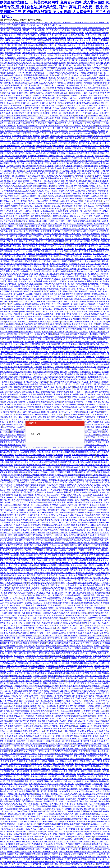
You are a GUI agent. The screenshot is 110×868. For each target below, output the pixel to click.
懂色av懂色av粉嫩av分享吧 (65, 804)
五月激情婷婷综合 (69, 279)
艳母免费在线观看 (94, 832)
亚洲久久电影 (21, 60)
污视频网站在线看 (93, 171)
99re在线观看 (19, 769)
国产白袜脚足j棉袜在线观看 (84, 809)
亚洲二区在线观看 (60, 357)
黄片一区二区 (61, 510)
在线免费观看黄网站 (75, 83)
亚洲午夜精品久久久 (13, 392)
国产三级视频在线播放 (94, 123)
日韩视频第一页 (23, 510)
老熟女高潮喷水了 (101, 608)
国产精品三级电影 (23, 470)
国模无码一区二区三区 (55, 658)
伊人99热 (38, 520)
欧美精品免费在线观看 (24, 264)
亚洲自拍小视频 (34, 595)
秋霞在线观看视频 (29, 166)
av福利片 (103, 663)
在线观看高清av (49, 48)
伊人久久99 (54, 482)
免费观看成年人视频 (32, 151)
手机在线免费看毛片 (59, 299)
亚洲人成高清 (8, 854)
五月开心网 (101, 457)
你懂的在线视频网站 (75, 38)
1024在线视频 (60, 397)
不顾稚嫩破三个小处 (47, 75)
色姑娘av (33, 641)
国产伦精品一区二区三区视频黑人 (20, 266)
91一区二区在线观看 (20, 83)
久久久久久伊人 (79, 626)
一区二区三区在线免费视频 (47, 121)
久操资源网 (97, 759)
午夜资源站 (96, 372)
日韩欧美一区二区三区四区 (85, 236)
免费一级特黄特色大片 (26, 688)
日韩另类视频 (10, 560)
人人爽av (82, 161)
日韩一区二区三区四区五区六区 (90, 430)
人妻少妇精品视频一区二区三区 (24, 533)
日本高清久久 (32, 329)
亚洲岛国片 (61, 641)
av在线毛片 (14, 588)
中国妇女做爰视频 (70, 226)
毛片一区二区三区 (17, 681)
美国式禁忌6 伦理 (77, 367)
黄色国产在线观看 (44, 450)
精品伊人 (68, 148)
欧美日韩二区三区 (102, 349)
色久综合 (97, 216)
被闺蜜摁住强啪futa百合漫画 (42, 70)
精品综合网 (105, 749)
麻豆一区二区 (21, 661)
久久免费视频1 (103, 796)
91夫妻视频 (93, 580)
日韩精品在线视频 (95, 706)
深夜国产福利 (60, 749)
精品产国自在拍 (6, 600)
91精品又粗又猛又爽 (28, 467)
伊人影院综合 (60, 548)
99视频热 (62, 163)
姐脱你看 (22, 402)
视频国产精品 (77, 158)
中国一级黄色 (72, 327)
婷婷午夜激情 (46, 347)
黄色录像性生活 (76, 314)
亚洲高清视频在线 (28, 146)
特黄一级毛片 (12, 623)
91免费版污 (11, 389)
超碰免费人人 (6, 201)
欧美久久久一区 (25, 234)
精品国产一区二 (15, 357)
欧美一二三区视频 (97, 460)
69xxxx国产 (88, 133)
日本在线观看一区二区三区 (38, 708)
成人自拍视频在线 (67, 229)
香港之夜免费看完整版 (62, 349)
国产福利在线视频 (25, 209)
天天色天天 (94, 219)
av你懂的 (45, 106)
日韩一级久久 (81, 116)
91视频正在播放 (32, 826)
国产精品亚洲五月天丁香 (18, 95)
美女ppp (80, 128)
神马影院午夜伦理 (53, 203)
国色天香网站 (97, 600)
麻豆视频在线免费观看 (72, 525)
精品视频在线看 (71, 739)
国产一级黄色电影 (49, 344)
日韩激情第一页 (26, 781)
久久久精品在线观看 (83, 784)
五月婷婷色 (25, 131)
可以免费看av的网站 (32, 543)
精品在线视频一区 (53, 806)
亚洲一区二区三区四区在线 (91, 50)
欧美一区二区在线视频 (77, 593)
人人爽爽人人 (93, 274)
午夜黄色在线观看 (38, 420)
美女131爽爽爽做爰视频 (10, 693)
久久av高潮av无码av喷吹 (29, 696)
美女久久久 (104, 143)
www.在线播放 (45, 327)
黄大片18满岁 (6, 68)
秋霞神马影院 (71, 799)
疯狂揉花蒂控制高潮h (19, 834)
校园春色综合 (48, 65)
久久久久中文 (25, 693)
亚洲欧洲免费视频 (34, 229)
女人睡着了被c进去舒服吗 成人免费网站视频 (66, 480)
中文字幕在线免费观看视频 (61, 713)
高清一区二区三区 (67, 784)
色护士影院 (19, 854)
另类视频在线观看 (36, 100)
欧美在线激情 (97, 502)
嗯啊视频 (51, 510)
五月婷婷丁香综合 (98, 153)
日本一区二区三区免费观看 (29, 211)
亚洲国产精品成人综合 (22, 651)
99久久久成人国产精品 (84, 309)
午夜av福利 (93, 58)
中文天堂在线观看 (96, 332)
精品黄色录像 (19, 749)
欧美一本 (93, 324)
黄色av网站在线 (70, 535)
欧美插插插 (75, 93)
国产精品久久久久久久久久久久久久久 (82, 633)
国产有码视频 (34, 352)
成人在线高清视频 (75, 600)
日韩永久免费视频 (16, 382)
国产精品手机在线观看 (93, 575)
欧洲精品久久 (89, 847)
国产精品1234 (77, 555)
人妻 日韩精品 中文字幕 (26, 560)
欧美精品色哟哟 (76, 842)
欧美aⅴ (28, 457)
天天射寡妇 (94, 347)
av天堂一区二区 (102, 842)
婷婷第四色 (42, 834)
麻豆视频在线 (72, 545)
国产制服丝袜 (21, 188)
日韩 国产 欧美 (66, 626)
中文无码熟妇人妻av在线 (10, 146)
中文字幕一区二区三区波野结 (25, 35)
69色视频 (93, 279)
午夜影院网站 (8, 276)
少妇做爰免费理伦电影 (45, 538)
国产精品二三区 (90, 510)
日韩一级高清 (70, 128)
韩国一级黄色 (24, 45)
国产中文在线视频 (103, 206)
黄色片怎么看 (97, 246)
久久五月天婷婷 (6, 769)
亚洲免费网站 (26, 311)
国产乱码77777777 (63, 801)
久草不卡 (84, 95)
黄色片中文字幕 (28, 256)
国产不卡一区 (71, 774)
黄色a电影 (35, 68)
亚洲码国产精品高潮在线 (68, 141)
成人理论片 (63, 412)
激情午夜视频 (93, 116)
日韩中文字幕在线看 (46, 754)
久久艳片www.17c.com (31, 399)
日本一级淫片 (23, 198)
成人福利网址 (73, 100)
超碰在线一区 (38, 234)
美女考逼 (26, 600)
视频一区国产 (45, 633)
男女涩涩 (65, 495)
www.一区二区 (60, 538)
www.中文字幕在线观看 (63, 729)
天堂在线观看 (80, 259)
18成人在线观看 (39, 269)
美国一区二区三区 (23, 103)
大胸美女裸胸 (58, 450)
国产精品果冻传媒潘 (9, 209)
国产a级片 (60, 138)
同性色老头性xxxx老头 (44, 374)
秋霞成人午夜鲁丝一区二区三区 (64, 219)
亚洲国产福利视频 (90, 131)
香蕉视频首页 (46, 231)
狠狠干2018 (23, 623)
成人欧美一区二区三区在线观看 (83, 304)
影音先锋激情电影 (41, 746)
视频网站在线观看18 (37, 658)
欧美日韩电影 (75, 806)
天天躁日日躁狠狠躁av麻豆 (15, 214)
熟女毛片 (47, 193)
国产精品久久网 (69, 224)
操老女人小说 (49, 651)
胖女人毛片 (81, 106)
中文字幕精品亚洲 (59, 193)
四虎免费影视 (81, 352)
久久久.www (69, 249)
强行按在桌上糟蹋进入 (40, 30)
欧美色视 (50, 269)
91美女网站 (15, 751)
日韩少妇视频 (87, 646)
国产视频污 (59, 796)
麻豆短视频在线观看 (13, 38)
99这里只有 (103, 138)
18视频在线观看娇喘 (69, 203)
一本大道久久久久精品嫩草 (33, 842)
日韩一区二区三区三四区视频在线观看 (33, 322)
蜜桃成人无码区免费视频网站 (40, 349)
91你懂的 (36, 334)
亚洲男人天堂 (102, 618)
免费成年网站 (104, 329)
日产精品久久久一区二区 (31, 118)
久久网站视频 (23, 641)
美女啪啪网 (9, 540)
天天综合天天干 (78, 701)
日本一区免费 (72, 641)
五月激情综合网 (103, 472)
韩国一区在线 (85, 176)
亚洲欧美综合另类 (73, 741)
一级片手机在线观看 (8, 191)
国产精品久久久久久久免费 (57, 176)
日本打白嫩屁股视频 (84, 656)
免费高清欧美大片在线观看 (75, 610)
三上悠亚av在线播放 (34, 294)
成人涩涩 (44, 382)
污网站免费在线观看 (48, 384)
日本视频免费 (40, 500)
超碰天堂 (37, 332)
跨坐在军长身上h (43, 794)
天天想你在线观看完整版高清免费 (44, 578)
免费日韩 (50, 548)
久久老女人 (54, 626)
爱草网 (52, 138)
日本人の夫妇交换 (78, 661)
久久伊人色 (91, 249)
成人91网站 (54, 116)
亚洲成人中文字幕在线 (88, 801)
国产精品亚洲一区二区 (65, 560)
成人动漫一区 (38, 63)
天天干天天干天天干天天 (78, 324)
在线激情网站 (53, 528)
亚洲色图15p (37, 397)
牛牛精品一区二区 (19, 492)
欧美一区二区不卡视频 (59, 35)
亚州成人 (70, 259)
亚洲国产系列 (6, 136)
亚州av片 (45, 224)
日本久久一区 (66, 53)
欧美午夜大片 (33, 314)
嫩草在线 (64, 372)
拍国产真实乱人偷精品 (87, 186)
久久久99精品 (77, 133)
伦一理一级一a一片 (93, 517)
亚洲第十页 (69, 369)
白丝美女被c (75, 613)
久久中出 (68, 455)
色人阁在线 (37, 65)
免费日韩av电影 (16, 75)
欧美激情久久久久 (33, 224)
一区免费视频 (31, 309)
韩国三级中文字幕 (95, 88)
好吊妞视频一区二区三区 (15, 153)
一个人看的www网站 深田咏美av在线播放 (85, 779)
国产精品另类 (52, 291)
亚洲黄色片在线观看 (73, 477)
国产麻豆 (72, 311)
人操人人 (24, 163)
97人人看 (85, 347)
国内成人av (81, 289)
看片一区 (102, 588)
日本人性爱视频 (41, 90)
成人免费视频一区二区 (76, 143)
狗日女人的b (5, 173)
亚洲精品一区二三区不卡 (97, 563)
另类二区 (71, 254)
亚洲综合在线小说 (50, 294)
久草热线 (94, 60)
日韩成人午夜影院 (96, 311)
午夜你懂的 (24, 344)
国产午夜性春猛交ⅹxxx (32, 183)
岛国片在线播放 (57, 739)
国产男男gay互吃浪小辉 (50, 136)
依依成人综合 (32, 276)
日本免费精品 (104, 862)
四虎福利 (102, 626)
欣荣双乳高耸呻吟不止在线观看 (23, 121)
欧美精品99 (96, 512)
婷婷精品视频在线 (17, 309)
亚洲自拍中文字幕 (47, 209)
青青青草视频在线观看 (81, 512)
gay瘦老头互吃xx (49, 339)
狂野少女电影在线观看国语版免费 (52, 553)
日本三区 (70, 583)
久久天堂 (87, 600)
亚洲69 (94, 507)
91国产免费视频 (11, 636)
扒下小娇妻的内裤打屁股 (98, 334)
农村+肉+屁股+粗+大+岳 (100, 141)
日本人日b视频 (76, 201)
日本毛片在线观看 (17, 379)
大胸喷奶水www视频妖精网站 (76, 457)
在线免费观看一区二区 (87, 568)
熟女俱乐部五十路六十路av (23, 723)
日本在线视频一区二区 (45, 560)
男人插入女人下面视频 (39, 480)
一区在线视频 (79, 90)
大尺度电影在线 (9, 55)
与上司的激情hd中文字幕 (44, 723)
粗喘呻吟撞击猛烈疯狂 (78, 28)
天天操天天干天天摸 (16, 359)
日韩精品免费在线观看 (33, 389)
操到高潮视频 (6, 183)
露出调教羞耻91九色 (23, 397)
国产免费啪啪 (61, 100)
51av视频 (19, 590)
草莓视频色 (44, 691)
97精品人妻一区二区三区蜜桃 (69, 234)
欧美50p (61, 151)
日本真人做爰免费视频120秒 (16, 583)
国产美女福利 (89, 118)
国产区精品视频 (6, 686)
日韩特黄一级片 (51, 163)
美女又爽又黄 (34, 585)
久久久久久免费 (64, 246)
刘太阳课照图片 (102, 103)
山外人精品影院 (27, 324)
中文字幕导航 (6, 311)
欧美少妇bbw (19, 88)
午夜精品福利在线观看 (46, 653)
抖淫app (79, 769)
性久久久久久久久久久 (19, 430)
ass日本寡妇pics (80, 852)
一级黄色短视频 (53, 867)
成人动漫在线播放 (32, 769)
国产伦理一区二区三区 (62, 590)
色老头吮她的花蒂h (40, 457)
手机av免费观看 (13, 490)
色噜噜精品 (20, 457)
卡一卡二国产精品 (36, 460)
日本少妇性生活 (101, 573)
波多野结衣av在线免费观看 (52, 249)
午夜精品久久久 (22, 337)
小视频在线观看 (72, 276)
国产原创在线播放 (97, 648)
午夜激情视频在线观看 (81, 221)
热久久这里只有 (18, 40)
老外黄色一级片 (91, 623)
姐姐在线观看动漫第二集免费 (97, 33)
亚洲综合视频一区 (56, 156)
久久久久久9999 (95, 168)
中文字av (82, 339)
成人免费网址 (72, 548)
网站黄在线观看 (44, 452)
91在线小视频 (24, 422)
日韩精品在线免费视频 (89, 73)
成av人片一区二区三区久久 (52, 286)
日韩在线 (20, 389)
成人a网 (23, 347)
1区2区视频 (49, 756)
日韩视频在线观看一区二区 (67, 472)
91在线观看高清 (13, 347)
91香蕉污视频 (34, 804)
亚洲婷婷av (70, 209)
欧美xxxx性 (82, 638)
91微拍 (106, 203)
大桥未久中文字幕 (45, 467)
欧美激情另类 (33, 60)
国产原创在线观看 (91, 296)
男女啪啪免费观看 (103, 409)
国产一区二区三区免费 (97, 173)
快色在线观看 (80, 754)
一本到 (95, 786)
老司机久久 (92, 864)
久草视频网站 (6, 492)
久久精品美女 (80, 188)
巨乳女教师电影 (6, 465)
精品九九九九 (72, 63)
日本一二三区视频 (10, 535)
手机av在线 (42, 53)
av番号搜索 (99, 156)
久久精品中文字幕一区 (74, 85)
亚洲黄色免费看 (68, 656)
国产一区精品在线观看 (61, 304)
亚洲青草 (70, 188)
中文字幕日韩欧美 (92, 688)
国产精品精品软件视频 (37, 412)
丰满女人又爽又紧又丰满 (25, 289)
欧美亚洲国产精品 (40, 98)
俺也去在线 (5, 28)
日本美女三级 (51, 28)
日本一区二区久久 (99, 108)
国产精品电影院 (63, 570)
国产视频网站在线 (27, 495)
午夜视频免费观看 (23, 771)
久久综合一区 (52, 359)
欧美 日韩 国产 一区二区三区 (73, 766)
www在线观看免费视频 (51, 118)
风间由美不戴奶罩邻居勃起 (28, 219)
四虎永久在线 (24, 809)
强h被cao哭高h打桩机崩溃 (62, 580)
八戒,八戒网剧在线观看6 (18, 713)
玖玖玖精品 (95, 271)
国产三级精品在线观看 (97, 276)
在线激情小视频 (20, 229)
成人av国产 (82, 203)
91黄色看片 (95, 239)
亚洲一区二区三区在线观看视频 (94, 615)
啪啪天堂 (90, 593)
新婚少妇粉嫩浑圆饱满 (42, 178)
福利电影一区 (63, 28)
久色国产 (68, 796)
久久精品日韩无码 (64, 78)
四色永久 (24, 668)
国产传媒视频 (50, 842)
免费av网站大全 (75, 131)
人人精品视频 (68, 342)
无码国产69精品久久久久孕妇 (91, 407)
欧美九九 (29, 746)
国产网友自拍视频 (14, 166)
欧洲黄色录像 (23, 362)
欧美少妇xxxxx (45, 776)
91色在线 (96, 319)
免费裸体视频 (8, 515)
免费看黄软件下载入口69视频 (90, 70)
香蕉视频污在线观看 (39, 774)
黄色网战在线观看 (61, 533)
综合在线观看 (94, 492)
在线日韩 (60, 809)
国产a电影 (29, 819)
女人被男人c (101, 437)
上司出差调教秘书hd (60, 319)
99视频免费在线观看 (90, 244)
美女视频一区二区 (13, 462)
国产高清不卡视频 (67, 116)
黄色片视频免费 (25, 65)
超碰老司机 (66, 133)
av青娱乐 (36, 136)
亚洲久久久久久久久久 (65, 814)
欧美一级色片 (34, 126)
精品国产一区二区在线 (47, 706)
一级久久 (34, 462)
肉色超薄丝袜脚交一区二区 (76, 844)
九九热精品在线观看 (70, 407)
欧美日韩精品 (33, 678)
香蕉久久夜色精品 (54, 407)
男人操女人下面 (73, 460)
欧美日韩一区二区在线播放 (28, 487)
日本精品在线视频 (14, 158)
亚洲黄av (26, 420)
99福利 (97, 774)
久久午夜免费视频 (35, 354)
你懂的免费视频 (53, 261)
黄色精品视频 (18, 342)
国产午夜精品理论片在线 (13, 425)
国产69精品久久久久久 (38, 784)
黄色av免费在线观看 (18, 708)
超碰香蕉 (26, 244)
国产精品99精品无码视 (18, 304)
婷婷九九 (92, 839)
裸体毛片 (7, 93)
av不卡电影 (55, 620)
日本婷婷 (100, 482)
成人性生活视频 (34, 214)
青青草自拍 (78, 206)
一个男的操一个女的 (99, 286)
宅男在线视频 (12, 48)
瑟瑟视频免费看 (88, 45)
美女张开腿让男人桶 (32, 80)
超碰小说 (57, 550)
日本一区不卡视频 (19, 201)
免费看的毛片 (102, 417)
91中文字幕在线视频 (45, 166)
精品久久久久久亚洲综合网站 (67, 73)
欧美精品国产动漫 (80, 88)
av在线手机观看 (30, 417)
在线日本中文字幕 (95, 203)
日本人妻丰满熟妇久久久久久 (95, 314)
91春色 (70, 90)
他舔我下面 (52, 668)
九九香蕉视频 (39, 73)
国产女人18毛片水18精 (36, 465)
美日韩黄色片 (46, 284)
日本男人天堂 (82, 311)
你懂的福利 (50, 420)
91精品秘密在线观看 (73, 595)
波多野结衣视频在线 (61, 266)
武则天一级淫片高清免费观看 (54, 819)
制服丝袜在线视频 (101, 181)
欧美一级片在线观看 (85, 774)
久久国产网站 (33, 327)
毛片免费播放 (53, 158)
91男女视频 (16, 256)
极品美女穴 (42, 673)
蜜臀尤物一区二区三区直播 (93, 196)
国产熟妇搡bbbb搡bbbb (68, 666)
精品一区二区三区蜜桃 (16, 176)
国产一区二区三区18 (15, 50)
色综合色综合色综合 (93, 515)
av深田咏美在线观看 (8, 362)
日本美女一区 (87, 578)
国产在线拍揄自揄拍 (44, 146)
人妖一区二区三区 (91, 85)
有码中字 (65, 806)
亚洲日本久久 (44, 276)
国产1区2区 (102, 535)
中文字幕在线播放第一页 (24, 414)
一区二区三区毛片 (91, 392)
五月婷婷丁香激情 (94, 339)
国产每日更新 (27, 249)
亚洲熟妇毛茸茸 (24, 447)
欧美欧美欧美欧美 (36, 163)
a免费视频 (46, 520)
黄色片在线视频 (63, 628)
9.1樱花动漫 (89, 837)
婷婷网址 (16, 311)
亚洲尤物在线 (104, 188)
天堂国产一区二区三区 (96, 209)
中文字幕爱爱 (43, 35)
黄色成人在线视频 (91, 663)
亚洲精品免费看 (45, 33)
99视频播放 (28, 261)
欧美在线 (77, 138)
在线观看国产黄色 (62, 367)
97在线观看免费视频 (29, 452)
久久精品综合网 (74, 359)
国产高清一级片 (66, 123)
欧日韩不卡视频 (97, 269)
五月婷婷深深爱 (80, 718)
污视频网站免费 (65, 317)
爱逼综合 (41, 533)
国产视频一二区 (40, 261)
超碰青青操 (15, 432)
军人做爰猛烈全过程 (37, 455)
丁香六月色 (44, 626)
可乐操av (36, 801)
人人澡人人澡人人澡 (89, 681)
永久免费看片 (10, 58)
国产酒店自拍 (61, 673)
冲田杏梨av (55, 354)
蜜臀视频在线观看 (31, 75)
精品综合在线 (60, 334)
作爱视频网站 (89, 409)
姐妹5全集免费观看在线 (57, 90)
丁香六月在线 (70, 58)
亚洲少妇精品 (6, 181)
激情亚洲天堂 (12, 437)
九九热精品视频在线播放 (72, 404)
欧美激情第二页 (52, 666)
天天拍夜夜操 (17, 80)
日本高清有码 (34, 304)
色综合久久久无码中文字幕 (31, 502)
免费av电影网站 (30, 50)
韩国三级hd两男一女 (8, 224)
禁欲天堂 (95, 55)
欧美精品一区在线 (97, 729)
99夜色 (69, 88)
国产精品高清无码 (29, 53)
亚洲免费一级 (58, 128)
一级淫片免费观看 (31, 239)
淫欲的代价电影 (24, 505)
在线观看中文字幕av (87, 63)
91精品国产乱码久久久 (95, 43)
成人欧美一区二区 (62, 43)
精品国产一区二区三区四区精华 (68, 48)
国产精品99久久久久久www (14, 254)
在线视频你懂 (98, 254)
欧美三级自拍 (92, 610)
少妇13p (4, 143)
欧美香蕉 (80, 781)
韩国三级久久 (45, 487)
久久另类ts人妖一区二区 (25, 369)
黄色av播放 (84, 620)
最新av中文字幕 (35, 337)
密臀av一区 (101, 186)
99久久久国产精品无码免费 (49, 462)
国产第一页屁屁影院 (50, 409)
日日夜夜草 (50, 73)
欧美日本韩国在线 (26, 90)
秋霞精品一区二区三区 (34, 603)
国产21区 (24, 85)
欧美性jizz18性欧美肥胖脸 (79, 344)
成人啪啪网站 (55, 322)
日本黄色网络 (45, 304)
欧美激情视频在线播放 (96, 379)
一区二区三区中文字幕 (55, 58)
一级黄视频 (97, 98)
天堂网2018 (63, 593)
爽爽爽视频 (30, 716)
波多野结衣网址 (66, 409)
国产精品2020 (92, 183)
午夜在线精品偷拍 (88, 417)
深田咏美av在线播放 (16, 108)
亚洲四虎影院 (81, 746)
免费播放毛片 (86, 475)
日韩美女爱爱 (57, 854)
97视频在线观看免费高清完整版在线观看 (41, 171)
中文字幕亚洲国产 (33, 141)
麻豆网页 (101, 131)
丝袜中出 (24, 203)
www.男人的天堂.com (15, 78)
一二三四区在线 (53, 53)
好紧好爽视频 (98, 432)
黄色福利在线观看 (68, 106)
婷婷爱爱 (88, 128)
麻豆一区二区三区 (63, 75)
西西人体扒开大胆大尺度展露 (30, 48)
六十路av (45, 214)
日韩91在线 (96, 221)
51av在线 (87, 38)
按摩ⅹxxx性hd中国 (50, 45)
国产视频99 (19, 550)
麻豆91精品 (83, 332)
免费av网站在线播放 (43, 206)
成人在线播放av (13, 605)
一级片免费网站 (99, 829)
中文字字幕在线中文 (81, 271)
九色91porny (59, 85)
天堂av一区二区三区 (19, 173)
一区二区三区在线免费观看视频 (51, 239)
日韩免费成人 (97, 784)
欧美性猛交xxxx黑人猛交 (60, 663)
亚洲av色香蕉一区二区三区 (67, 98)
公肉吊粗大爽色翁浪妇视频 (83, 301)
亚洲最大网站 (22, 58)
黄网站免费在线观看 (53, 279)
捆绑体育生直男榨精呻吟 (33, 832)
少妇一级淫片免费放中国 (18, 387)
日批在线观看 (59, 764)
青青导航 (51, 673)
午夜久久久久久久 (90, 691)
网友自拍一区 (6, 141)
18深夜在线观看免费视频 (70, 136)
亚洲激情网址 (93, 284)
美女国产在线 (102, 65)
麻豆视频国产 (80, 249)
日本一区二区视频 (79, 713)
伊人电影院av (81, 708)
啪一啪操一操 (77, 744)
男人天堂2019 (19, 251)
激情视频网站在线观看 (71, 347)
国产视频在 (34, 186)
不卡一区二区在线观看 (93, 676)
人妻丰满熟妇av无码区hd (45, 628)
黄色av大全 (47, 236)
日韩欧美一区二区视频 (86, 427)
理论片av (46, 620)
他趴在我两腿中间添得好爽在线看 (41, 475)
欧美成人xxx (86, 432)
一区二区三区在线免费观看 (63, 296)
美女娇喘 (73, 319)
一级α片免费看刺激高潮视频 (40, 271)
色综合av (53, 545)
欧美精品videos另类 (94, 266)
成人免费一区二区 (38, 703)
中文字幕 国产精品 (26, 206)
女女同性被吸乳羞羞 (37, 198)
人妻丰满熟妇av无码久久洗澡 (69, 45)
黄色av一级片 (22, 412)
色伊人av (56, 108)
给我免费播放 (60, 70)
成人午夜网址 (89, 696)
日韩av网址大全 (84, 306)
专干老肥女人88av (72, 681)
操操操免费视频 (42, 369)
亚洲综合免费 (81, 631)
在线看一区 (100, 442)
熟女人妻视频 (77, 246)
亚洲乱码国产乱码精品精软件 (63, 573)
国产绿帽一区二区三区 (34, 143)
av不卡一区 (57, 347)
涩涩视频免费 (6, 864)
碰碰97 (57, 864)
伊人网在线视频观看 (82, 281)
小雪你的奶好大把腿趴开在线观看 (86, 241)
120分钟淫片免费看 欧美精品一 (57, 93)
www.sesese (20, 364)
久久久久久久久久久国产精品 (89, 485)
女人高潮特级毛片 (47, 789)
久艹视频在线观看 (79, 563)
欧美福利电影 (84, 60)
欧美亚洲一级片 (42, 540)
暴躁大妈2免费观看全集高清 (94, 585)
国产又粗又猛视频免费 (9, 507)
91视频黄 (87, 55)
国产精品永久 (17, 151)
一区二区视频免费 (62, 314)
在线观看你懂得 (21, 455)
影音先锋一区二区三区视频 (21, 676)
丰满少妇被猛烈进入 (37, 58)
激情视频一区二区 (99, 711)
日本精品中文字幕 (12, 131)
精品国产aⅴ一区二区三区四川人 (72, 528)
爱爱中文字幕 (84, 490)
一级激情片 (20, 226)
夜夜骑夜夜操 (104, 166)
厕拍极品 (57, 309)
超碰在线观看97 (81, 334)
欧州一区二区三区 (62, 568)
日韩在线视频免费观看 (57, 38)
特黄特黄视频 (102, 510)
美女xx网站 (18, 231)
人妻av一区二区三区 (12, 249)
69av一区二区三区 (32, 698)
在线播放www (75, 216)
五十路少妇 (102, 528)
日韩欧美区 (68, 507)
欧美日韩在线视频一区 (17, 545)
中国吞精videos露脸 (68, 289)
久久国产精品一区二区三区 (15, 296)
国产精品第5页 (55, 80)
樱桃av (31, 319)
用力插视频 (38, 153)
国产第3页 (79, 296)
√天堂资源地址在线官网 (14, 603)
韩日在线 (4, 545)
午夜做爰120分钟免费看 (100, 176)
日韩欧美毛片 (82, 58)
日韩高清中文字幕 (48, 472)
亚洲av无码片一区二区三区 (36, 829)
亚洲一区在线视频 (65, 291)
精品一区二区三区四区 (23, 279)
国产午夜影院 (31, 40)
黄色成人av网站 (33, 347)
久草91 (36, 209)
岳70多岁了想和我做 (57, 88)
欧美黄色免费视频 (16, 306)
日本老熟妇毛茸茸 (40, 676)
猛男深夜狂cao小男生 (35, 168)
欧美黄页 (24, 221)
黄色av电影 (80, 688)
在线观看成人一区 (56, 369)
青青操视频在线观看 (13, 53)
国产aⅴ (41, 196)
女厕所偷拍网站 (89, 404)
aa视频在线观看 (61, 475)
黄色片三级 (85, 460)
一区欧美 (105, 771)
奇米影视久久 (89, 703)
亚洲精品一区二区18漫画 (14, 171)
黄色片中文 (96, 38)
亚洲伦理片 (40, 241)
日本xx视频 (16, 118)
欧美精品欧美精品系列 (64, 754)
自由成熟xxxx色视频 (18, 354)
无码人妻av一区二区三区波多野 (25, 246)
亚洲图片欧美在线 (89, 251)
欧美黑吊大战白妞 (102, 593)
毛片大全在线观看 (20, 585)
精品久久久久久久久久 (48, 83)
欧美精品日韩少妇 (26, 786)
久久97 (16, 344)
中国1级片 (14, 495)
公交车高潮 (69, 387)
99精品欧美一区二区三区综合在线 (14, 352)
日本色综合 (5, 721)
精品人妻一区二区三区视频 (81, 628)
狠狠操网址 (103, 462)
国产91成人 (14, 450)
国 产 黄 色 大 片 (10, 643)
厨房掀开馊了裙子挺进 (21, 113)
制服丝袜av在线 (99, 299)
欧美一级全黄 (53, 784)
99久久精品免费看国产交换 (71, 585)
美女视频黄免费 (96, 178)
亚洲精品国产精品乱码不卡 (77, 173)
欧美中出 (51, 638)
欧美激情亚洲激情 (101, 309)
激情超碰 (83, 276)
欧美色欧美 (100, 45)
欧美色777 (35, 776)
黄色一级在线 (30, 548)
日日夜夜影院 (91, 661)
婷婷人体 (103, 296)
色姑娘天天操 (16, 28)
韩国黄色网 (44, 698)
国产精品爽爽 (104, 490)
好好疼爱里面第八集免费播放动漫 (78, 859)
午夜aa (102, 523)
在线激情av (78, 166)
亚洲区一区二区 (11, 45)
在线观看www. (93, 638)
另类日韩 (78, 254)
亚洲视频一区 (52, 643)
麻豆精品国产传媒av (63, 389)
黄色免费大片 (57, 452)
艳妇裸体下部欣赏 (48, 859)
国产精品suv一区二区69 (53, 535)
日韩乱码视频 (48, 404)
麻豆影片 (4, 844)
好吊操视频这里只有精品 (28, 636)
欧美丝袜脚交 (28, 274)
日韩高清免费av (91, 148)
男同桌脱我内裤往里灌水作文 (95, 83)
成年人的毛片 (19, 294)
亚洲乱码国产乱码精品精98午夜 (74, 864)
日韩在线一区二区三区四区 (21, 618)
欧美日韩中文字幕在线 (86, 791)
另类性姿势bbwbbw (45, 309)
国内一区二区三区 (61, 65)
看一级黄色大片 (91, 151)
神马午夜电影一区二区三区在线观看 (49, 507)
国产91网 (89, 319)
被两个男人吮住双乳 (57, 281)
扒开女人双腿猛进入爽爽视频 (36, 78)
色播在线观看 (56, 605)
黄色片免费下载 (20, 465)
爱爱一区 (44, 352)
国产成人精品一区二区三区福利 (34, 38)
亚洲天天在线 (37, 764)
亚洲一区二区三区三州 (36, 133)
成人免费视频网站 (41, 324)
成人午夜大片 (12, 573)
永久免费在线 (63, 183)
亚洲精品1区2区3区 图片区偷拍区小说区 (47, 113)
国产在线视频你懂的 (37, 203)
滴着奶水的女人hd (58, 276)
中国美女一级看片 (42, 387)
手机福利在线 (48, 470)
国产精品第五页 (9, 73)
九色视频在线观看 (66, 497)
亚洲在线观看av (37, 535)
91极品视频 (100, 357)
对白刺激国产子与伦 (73, 181)
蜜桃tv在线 (23, 349)
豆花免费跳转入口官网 (16, 716)
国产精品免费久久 (102, 369)
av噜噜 (42, 678)
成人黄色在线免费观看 (61, 33)
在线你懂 (8, 593)
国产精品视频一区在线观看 (31, 43)
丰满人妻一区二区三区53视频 (91, 100)
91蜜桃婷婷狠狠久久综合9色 (89, 354)
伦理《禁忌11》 (31, 512)
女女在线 (4, 332)
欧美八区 (52, 78)
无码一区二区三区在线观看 (83, 389)
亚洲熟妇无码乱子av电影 (35, 359)
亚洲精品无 (33, 221)
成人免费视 (44, 482)
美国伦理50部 (90, 480)
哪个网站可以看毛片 (65, 706)
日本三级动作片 (20, 595)
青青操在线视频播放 (47, 862)
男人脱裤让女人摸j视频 (96, 721)
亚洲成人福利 (48, 337)
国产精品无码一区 (54, 306)
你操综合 (94, 789)
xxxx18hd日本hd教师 (25, 73)
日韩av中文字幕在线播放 (23, 565)
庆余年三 (34, 600)
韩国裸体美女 (84, 327)
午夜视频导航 (92, 626)
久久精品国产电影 (10, 234)
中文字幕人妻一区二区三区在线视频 (23, 196)
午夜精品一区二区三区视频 (72, 118)
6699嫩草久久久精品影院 (39, 857)
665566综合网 (75, 65)
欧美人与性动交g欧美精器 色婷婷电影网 (66, 30)
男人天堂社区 (14, 221)
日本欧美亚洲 (49, 100)
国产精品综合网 (83, 153)
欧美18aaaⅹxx (89, 206)
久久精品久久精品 (99, 68)
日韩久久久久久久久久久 (38, 55)
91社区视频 (56, 490)
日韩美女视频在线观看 (58, 540)
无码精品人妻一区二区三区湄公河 (89, 231)
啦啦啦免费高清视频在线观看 (20, 98)
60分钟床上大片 (15, 445)
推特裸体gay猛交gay (16, 143)
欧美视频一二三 (6, 595)
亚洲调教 (67, 854)
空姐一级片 (30, 93)
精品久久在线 (94, 533)
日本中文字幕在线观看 (36, 686)
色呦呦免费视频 (63, 392)
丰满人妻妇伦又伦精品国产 (79, 269)
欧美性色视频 (87, 198)
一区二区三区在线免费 (95, 414)
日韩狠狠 (31, 299)
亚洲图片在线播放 (98, 78)
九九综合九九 (34, 173)
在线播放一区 (72, 502)
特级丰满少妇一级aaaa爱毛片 (65, 186)
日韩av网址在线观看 (24, 731)
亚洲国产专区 (33, 492)
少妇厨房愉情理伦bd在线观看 (12, 372)
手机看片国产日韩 (23, 442)
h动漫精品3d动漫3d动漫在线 (37, 477)
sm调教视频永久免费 (61, 178)
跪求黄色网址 (50, 492)
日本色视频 (74, 176)
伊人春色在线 (8, 550)
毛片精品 (60, 847)
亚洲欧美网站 (75, 198)
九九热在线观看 (99, 834)
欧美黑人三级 (84, 548)
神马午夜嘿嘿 (45, 219)
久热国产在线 (84, 141)
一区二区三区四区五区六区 (38, 741)
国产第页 (80, 374)
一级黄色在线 (99, 666)
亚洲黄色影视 (67, 40)
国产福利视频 (65, 603)
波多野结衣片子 (82, 698)
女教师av (35, 497)
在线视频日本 (67, 206)
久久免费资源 (51, 583)
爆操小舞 (58, 404)
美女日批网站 (84, 789)
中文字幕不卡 (82, 402)
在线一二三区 (80, 814)
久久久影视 (48, 844)
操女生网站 (94, 613)
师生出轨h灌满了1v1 (45, 568)
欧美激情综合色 (80, 274)
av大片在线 (86, 359)
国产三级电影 (60, 337)
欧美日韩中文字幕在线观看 (38, 402)
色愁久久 (105, 485)
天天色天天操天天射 (49, 151)
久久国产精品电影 (21, 271)
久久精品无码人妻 (7, 774)
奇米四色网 (105, 819)
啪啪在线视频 (65, 158)
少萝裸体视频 (25, 588)
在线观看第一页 (75, 251)
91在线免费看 (60, 826)
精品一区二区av (57, 387)
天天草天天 (67, 80)
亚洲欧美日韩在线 (42, 342)
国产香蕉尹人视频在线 (61, 786)
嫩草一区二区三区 (88, 437)
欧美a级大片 (34, 691)
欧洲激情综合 (78, 148)
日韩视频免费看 (78, 317)
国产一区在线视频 (27, 701)
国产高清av (75, 492)
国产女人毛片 (63, 339)
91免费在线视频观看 (90, 523)
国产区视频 (27, 801)
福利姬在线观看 (23, 161)
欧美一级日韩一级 (93, 35)
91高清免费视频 (62, 211)
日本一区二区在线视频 (17, 133)
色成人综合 (73, 540)
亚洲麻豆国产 (103, 58)
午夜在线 (10, 497)
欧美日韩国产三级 (50, 317)
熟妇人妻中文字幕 (10, 65)
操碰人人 (26, 33)
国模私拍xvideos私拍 (64, 648)
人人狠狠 (70, 281)
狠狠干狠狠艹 (37, 814)
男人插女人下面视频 (69, 490)
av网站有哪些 (36, 181)
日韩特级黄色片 (47, 362)
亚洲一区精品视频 (39, 575)
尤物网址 (68, 138)
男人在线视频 (66, 214)
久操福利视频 (10, 161)
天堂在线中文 (46, 631)
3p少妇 (14, 183)
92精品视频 (26, 814)
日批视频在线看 (88, 48)
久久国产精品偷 (81, 229)
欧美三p (63, 254)
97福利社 (57, 40)
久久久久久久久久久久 (82, 40)
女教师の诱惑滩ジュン (97, 28)
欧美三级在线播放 (7, 60)
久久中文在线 (35, 631)
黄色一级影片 (55, 55)
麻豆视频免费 (59, 146)
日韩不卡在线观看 (33, 106)
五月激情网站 (85, 108)
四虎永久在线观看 (84, 294)
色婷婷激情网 (72, 789)
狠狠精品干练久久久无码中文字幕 (28, 339)
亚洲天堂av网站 (17, 646)
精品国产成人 (38, 193)
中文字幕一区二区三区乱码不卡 (41, 85)
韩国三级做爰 (6, 502)
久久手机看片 (45, 259)
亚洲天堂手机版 (24, 70)
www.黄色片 (51, 188)
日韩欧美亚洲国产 (72, 95)
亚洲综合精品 (78, 123)
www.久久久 (89, 369)
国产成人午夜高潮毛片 (76, 558)
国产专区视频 (104, 244)
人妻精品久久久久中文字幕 (53, 95)
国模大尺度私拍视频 (54, 379)
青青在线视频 (22, 409)
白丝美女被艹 (20, 515)
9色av (20, 183)
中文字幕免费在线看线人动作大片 (60, 111)
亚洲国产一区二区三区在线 (96, 384)
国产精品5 (75, 603)
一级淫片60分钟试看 (68, 354)
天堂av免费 (42, 417)
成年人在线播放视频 (51, 229)
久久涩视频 (102, 450)
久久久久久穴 (22, 55)
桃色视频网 (20, 819)
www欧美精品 (28, 357)
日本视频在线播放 (74, 673)
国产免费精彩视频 (71, 379)
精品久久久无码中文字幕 (57, 485)
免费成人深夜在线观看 (23, 111)
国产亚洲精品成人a (31, 382)
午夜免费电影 (92, 188)
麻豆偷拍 (47, 143)
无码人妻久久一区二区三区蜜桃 (50, 50)
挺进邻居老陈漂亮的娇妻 (84, 387)
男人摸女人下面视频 (81, 53)
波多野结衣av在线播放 (85, 103)
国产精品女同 (22, 126)
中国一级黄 (11, 126)
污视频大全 (63, 359)
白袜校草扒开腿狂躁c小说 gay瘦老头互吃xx (54, 301)
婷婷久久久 (72, 485)
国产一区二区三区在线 (40, 505)
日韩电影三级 (69, 156)
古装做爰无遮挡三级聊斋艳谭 (16, 460)
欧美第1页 (14, 558)
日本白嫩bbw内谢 (46, 186)
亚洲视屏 (62, 294)
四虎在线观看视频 (57, 708)
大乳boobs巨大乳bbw (38, 510)
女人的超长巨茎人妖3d (31, 859)
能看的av (52, 515)
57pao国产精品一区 (66, 171)
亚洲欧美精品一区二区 (97, 352)
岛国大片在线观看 (69, 550)
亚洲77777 (92, 618)
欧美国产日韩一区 (72, 364)
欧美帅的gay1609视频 (87, 470)
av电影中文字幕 (63, 842)
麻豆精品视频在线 (40, 372)
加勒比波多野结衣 (16, 628)
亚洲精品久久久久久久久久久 (20, 63)
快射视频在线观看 (56, 457)
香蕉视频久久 (48, 367)
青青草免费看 (52, 575)
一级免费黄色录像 (38, 666)
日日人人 (45, 80)
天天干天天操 (8, 329)
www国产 (62, 545)
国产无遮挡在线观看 (90, 849)
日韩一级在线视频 (71, 286)
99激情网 (38, 128)
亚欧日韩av (23, 804)
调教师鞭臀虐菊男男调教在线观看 (20, 520)
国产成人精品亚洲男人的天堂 (79, 68)
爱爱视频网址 (90, 211)
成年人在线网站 (47, 334)
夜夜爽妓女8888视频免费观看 (20, 377)
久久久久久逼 (81, 209)
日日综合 (41, 28)
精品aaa (35, 693)
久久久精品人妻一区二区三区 (66, 60)
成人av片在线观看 (38, 593)
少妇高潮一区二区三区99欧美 (25, 301)
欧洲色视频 (90, 357)
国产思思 (101, 864)
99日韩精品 (14, 480)
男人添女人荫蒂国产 (77, 357)
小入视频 (85, 382)
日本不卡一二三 (31, 550)
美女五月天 (57, 206)
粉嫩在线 (73, 482)
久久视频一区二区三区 (85, 156)
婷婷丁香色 (30, 364)
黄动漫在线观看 (40, 638)
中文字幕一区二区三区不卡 (64, 231)
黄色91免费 (60, 329)
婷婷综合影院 (26, 193)
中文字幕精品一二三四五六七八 (79, 397)
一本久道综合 (16, 244)
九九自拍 (31, 538)
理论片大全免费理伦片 (58, 600)
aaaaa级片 (99, 48)
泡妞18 (49, 216)
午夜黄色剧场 (48, 864)
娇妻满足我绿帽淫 (48, 392)
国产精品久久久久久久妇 (87, 535)
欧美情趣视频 (82, 804)
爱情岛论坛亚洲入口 (16, 826)
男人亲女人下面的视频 (36, 188)
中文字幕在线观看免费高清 (86, 450)
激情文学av (39, 726)
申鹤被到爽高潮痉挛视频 (24, 837)
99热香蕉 (71, 769)
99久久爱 (4, 608)
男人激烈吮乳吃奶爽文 (31, 286)
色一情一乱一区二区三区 (20, 776)
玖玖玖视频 (24, 480)
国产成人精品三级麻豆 (59, 264)
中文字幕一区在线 (53, 133)
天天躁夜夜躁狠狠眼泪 (38, 668)
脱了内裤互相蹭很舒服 (91, 234)
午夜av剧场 (71, 153)
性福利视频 (96, 771)
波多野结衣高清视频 (64, 420)
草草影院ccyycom (26, 281)
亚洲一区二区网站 (40, 618)
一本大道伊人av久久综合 (16, 123)
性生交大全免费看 (60, 251)
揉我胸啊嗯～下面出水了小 (38, 116)
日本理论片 (101, 404)
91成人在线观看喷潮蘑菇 (10, 43)
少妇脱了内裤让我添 (92, 158)
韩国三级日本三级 (81, 111)
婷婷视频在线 (23, 555)
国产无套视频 (82, 168)
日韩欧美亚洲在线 (49, 183)
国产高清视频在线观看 (67, 103)
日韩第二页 (73, 339)
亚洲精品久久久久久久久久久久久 (31, 191)
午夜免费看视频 (9, 824)
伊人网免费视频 (101, 673)
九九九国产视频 (101, 322)
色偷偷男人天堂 (85, 636)
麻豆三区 (93, 505)
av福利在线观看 (67, 261)
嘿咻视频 (4, 764)
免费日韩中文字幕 (58, 259)
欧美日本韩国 (76, 723)
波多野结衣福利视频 (63, 512)
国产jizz (73, 183)
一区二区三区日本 (80, 580)
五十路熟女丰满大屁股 (96, 708)
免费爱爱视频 (88, 673)
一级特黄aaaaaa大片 (9, 663)
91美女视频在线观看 (16, 477)
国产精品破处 (87, 136)
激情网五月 (70, 764)
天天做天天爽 (103, 691)
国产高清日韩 (102, 289)
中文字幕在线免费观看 (36, 407)
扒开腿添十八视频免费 (86, 550)
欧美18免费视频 (92, 143)
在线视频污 (51, 565)
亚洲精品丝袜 (23, 186)
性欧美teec (62, 83)
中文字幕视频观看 (48, 801)
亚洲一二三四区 (39, 111)
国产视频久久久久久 (82, 261)
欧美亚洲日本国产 (78, 43)
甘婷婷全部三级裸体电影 (22, 269)
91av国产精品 (55, 106)
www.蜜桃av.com (50, 234)
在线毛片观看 (16, 801)
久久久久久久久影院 (22, 525)
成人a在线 (24, 394)
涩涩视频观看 (10, 100)
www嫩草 (84, 93)
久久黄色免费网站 (12, 193)
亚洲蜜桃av (39, 93)
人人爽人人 (27, 799)
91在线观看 (63, 121)
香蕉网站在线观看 (45, 40)
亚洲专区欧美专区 (57, 414)
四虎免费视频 (46, 251)
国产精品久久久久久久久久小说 (35, 158)
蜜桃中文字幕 (81, 377)
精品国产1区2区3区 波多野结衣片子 (67, 467)
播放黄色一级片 (92, 317)
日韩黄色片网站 (20, 686)
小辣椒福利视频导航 (15, 543)
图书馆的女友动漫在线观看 (40, 523)
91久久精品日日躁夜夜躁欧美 (15, 116)
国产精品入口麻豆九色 (91, 525)
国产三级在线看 (35, 95)
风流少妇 (70, 334)
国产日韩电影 (10, 688)
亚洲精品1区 (79, 171)
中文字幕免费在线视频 (64, 166)
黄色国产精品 (43, 138)
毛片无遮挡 (18, 239)
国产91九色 (5, 430)
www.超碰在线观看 (31, 789)
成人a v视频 (29, 342)
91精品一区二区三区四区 (91, 214)
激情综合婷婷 (41, 610)
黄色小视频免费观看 (32, 231)
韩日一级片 (84, 178)
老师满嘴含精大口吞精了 (89, 75)
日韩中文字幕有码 (78, 266)
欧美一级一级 (45, 131)
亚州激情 (17, 600)
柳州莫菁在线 (91, 367)
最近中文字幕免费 (29, 28)
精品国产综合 (89, 349)
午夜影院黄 (49, 460)
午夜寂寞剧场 (59, 332)
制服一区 (102, 73)
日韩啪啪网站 (73, 372)
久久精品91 (15, 203)
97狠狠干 (83, 839)
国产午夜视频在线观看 (82, 686)
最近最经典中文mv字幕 (21, 68)
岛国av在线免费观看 (89, 138)
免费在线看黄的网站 (61, 216)
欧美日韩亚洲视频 (10, 402)
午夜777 (86, 668)
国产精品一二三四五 (94, 161)
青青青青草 (88, 254)
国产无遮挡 (74, 178)
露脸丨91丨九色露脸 (34, 681)
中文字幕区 (104, 347)
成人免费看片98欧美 (92, 440)
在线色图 (106, 759)
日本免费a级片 (7, 229)
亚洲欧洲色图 (34, 761)
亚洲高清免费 (56, 342)
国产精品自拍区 (6, 239)
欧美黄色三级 (72, 70)
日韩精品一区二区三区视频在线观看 (69, 543)
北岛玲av (29, 153)
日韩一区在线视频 (76, 412)
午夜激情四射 (35, 344)
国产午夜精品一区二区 (14, 729)
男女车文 (66, 661)
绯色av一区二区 (51, 191)
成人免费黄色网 (34, 623)
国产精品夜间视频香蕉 (43, 357)
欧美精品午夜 (12, 322)
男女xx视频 (7, 342)
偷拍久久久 (55, 585)
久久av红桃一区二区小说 (48, 221)
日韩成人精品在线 (35, 317)
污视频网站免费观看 (85, 224)
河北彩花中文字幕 (74, 193)
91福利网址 (16, 420)
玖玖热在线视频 (30, 306)
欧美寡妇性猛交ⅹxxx (18, 407)
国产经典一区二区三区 (81, 78)
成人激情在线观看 (27, 528)
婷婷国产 (26, 30)
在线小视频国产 (18, 93)
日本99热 (53, 256)
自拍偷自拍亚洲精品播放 (22, 136)
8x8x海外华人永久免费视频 (72, 55)
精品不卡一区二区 (59, 143)
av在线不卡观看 (88, 595)
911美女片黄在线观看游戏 (75, 530)
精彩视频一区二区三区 (87, 472)
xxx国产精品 (91, 558)
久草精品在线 (102, 794)
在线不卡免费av (68, 322)
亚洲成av (33, 568)
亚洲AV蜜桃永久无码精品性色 (80, 299)
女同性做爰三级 (98, 723)
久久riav (46, 663)
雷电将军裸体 (21, 259)
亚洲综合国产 (88, 181)
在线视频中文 (37, 844)
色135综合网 (19, 656)
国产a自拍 (81, 487)
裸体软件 (12, 435)
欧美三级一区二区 (27, 610)
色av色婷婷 (37, 620)
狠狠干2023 (18, 417)
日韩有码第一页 (66, 241)
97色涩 (73, 736)
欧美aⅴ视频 (95, 344)
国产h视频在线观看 (73, 244)
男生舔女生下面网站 (100, 40)
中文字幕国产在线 (89, 126)
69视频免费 (5, 480)
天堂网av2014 (46, 68)
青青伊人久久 (64, 191)
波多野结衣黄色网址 (77, 35)
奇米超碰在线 (36, 45)
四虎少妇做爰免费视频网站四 (48, 289)
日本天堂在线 (34, 362)
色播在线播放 (53, 123)
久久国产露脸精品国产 (58, 324)
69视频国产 (54, 691)
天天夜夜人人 (14, 467)
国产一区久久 (17, 517)
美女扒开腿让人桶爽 (77, 384)
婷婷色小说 (28, 590)
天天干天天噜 (94, 804)
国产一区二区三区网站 (78, 683)
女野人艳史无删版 (59, 68)
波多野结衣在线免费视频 (38, 156)
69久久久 (92, 457)
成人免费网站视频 (38, 216)
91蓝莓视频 (25, 779)
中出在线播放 (77, 349)
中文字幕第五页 (66, 686)
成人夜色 (48, 555)
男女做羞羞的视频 (91, 166)
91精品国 (52, 98)
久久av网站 (35, 131)
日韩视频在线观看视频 (83, 560)
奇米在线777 (59, 244)
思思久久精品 (62, 384)
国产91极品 (89, 121)
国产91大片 (23, 148)
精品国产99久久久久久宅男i (64, 631)
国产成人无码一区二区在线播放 (19, 334)
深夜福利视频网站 (42, 414)
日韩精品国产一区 (89, 65)
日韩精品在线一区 (10, 148)
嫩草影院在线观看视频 (83, 583)
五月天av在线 (84, 286)
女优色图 (105, 221)
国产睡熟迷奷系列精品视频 (93, 30)
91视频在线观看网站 (81, 648)
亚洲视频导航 (104, 801)
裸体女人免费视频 (76, 575)
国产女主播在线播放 (60, 131)
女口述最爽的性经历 (71, 50)
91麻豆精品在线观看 (46, 512)
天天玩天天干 (10, 409)
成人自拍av (42, 306)
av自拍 (106, 178)
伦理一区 (15, 502)
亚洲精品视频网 (78, 33)
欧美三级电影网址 (43, 364)
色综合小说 (30, 374)
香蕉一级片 (51, 500)
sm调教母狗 (41, 291)
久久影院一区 (8, 819)
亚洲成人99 (45, 769)
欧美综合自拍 (49, 43)
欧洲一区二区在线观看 (93, 412)
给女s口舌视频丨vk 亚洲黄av (55, 153)
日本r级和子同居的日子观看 (57, 198)
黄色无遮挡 (30, 254)
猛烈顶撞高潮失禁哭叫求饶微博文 (32, 847)
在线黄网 (105, 477)
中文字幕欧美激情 (56, 352)
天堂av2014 (33, 83)
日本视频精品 (20, 276)
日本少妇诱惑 (55, 402)
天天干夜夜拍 (87, 216)
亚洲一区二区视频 (46, 60)
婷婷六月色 (71, 294)
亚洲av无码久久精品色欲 (55, 678)
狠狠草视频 (96, 261)
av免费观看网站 (6, 35)
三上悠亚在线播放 (12, 806)
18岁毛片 (46, 354)
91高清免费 (102, 756)
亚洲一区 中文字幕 (83, 113)
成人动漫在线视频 (91, 570)
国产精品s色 (5, 106)
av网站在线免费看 (76, 623)
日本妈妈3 (105, 171)
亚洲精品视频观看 (70, 776)
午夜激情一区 (8, 339)
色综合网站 (56, 161)
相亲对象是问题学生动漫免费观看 (54, 126)
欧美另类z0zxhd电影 (69, 161)
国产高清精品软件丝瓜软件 (55, 63)
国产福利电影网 (75, 126)
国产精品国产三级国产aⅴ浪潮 (40, 148)
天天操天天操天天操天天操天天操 (94, 362)
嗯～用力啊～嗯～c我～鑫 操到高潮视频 (60, 168)
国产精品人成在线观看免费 (28, 284)
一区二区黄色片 (33, 515)
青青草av (75, 75)
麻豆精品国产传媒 (76, 121)
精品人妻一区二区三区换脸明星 (33, 806)
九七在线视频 (96, 726)
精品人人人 (64, 734)
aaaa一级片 (101, 394)
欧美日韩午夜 (10, 741)
